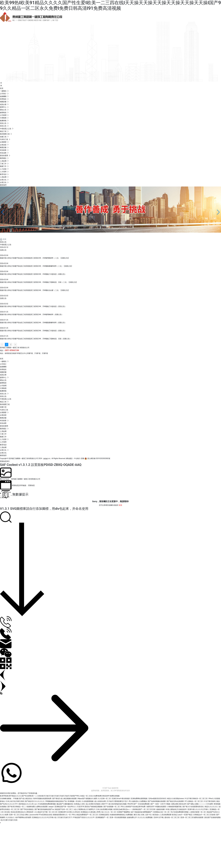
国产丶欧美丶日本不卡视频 (161, 804)
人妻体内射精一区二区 (198, 812)
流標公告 (3, 250)
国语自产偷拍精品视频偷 (94, 807)
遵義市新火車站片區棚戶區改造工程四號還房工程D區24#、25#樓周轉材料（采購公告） (32, 314)
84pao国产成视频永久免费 (88, 798)
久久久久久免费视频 (145, 817)
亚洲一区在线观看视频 (118, 817)
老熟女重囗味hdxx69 (179, 804)
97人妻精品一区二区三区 (194, 801)
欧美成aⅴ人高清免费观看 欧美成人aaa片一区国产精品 (173, 815)
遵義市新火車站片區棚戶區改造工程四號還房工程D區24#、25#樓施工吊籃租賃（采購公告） (33, 274)
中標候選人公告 (6, 245)
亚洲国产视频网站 (124, 812)
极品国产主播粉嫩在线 (65, 804)
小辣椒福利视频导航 (174, 807)
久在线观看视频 (88, 801)
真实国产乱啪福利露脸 (212, 817)
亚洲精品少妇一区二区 (162, 812)
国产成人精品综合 (26, 798)
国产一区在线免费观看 (142, 804)
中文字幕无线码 (210, 801)
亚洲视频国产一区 (102, 817)
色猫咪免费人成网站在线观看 (37, 807)
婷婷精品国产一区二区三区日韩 (144, 809)
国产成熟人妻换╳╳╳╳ (196, 804)
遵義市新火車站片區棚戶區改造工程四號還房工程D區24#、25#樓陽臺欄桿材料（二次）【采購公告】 (36, 266)
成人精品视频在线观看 (69, 798)
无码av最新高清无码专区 (157, 798)
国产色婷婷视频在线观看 (157, 801)
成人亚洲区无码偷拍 (93, 804)
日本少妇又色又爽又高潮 (15, 801)
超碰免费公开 (132, 817)
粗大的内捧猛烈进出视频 (118, 804)
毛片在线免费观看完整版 (180, 812)
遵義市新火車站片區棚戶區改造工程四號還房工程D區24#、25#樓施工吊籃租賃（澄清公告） (33, 306)
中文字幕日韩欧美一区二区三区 (196, 798)
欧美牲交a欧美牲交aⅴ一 (123, 809)
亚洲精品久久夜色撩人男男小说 (92, 812)
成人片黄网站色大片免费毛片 (85, 809)
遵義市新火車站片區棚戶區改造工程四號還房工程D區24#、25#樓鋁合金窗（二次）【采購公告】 (35, 290)
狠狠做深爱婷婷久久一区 (62, 815)
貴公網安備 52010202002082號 (97, 458)
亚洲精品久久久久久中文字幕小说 (44, 817)
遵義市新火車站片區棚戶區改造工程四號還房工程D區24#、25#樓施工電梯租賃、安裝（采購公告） (36, 339)
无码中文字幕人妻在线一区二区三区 (167, 817)
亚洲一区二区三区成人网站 (19, 815)
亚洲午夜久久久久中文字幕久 (198, 809)
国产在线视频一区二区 (112, 807)
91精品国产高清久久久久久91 (84, 817)
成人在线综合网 (100, 801)
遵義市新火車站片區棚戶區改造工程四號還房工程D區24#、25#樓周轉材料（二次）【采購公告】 (35, 258)
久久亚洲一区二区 (105, 798)
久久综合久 (10, 817)
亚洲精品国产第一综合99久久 (65, 807)
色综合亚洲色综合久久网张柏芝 (22, 812)
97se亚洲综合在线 (46, 815)
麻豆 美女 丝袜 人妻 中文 (143, 815)
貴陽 (83, 458)
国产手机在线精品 (27, 809)
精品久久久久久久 (212, 807)
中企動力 (77, 458)
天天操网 (210, 804)
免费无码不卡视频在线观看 (156, 807)
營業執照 (3, 461)
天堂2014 (80, 807)
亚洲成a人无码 (80, 804)
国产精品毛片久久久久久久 (35, 801)
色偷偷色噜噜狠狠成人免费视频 (121, 815)
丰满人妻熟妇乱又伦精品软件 (176, 809)
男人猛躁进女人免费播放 (138, 801)
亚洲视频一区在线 (74, 801)
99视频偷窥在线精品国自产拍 (56, 801)
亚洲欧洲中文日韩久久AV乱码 (69, 812)
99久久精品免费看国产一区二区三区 (85, 815)
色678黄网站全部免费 (23, 817)
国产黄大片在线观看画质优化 (193, 807)
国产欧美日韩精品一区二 (17, 807)
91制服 (16, 798)
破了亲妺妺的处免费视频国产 (142, 812)
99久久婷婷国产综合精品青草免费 (133, 807)
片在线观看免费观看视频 (47, 804)
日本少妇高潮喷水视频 (104, 809)
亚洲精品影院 (104, 815)
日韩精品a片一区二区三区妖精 (204, 815)
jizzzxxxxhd (34, 815)
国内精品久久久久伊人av (28, 804)
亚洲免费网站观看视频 (139, 798)
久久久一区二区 (110, 812)
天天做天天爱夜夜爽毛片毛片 (117, 801)
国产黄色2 (56, 798)
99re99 (130, 804)
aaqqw (51, 807)
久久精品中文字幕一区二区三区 (46, 812)
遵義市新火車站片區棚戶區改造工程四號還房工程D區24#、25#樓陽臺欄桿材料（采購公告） (33, 323)
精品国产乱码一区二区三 (64, 809)
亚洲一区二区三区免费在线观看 (192, 817)
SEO (8, 461)
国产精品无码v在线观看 (175, 801)
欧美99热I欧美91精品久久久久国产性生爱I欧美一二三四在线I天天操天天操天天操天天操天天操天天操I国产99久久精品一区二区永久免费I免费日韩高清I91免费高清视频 (110, 5)
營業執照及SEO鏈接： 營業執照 (23, 486)
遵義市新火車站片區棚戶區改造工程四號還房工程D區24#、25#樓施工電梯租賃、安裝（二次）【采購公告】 (39, 282)
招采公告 (3, 242)
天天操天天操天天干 (65, 817)
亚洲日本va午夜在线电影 (121, 798)
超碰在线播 (161, 809)
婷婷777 (105, 804)
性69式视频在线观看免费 (42, 798)
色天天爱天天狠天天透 (9, 820)
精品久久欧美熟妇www (176, 798)
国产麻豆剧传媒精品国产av (45, 809)
